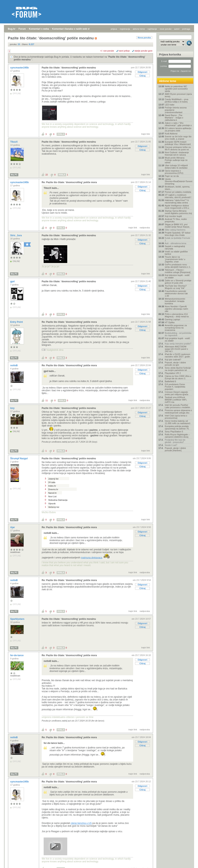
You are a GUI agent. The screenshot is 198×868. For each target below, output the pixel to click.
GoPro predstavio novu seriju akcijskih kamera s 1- (178, 266)
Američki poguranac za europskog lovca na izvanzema (176, 328)
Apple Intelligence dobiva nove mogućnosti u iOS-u (177, 207)
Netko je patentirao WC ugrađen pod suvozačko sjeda (176, 89)
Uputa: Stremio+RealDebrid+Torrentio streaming (178, 181)
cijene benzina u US (81, 823)
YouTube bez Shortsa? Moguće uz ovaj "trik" (176, 287)
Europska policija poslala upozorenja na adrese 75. (177, 427)
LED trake (170, 105)
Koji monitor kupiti (173, 216)
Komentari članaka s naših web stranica (74, 29)
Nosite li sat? (171, 445)
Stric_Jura (16, 235)
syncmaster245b (20, 68)
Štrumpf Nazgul (19, 458)
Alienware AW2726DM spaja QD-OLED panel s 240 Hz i (176, 349)
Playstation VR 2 (173, 373)
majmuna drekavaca (91, 558)
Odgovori (142, 72)
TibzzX (14, 142)
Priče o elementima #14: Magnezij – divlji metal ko (177, 315)
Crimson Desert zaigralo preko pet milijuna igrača (176, 393)
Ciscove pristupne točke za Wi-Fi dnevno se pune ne (178, 148)
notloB (14, 365)
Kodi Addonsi (171, 134)
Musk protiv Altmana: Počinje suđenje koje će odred (176, 160)
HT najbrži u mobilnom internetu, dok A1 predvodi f (178, 196)
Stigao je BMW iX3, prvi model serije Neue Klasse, (177, 226)
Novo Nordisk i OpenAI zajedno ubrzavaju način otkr (176, 309)
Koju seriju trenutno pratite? (178, 344)
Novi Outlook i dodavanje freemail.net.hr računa (177, 154)
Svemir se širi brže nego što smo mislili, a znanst (178, 138)
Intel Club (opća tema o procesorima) (176, 417)
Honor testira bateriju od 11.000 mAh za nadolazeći (178, 422)
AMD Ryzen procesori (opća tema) (178, 95)
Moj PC (14, 175)
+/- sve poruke (107, 51)
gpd (13, 281)
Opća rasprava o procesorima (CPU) (174, 172)
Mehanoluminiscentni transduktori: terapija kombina (175, 301)
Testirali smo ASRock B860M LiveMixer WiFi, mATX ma (176, 400)
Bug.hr (12, 29)
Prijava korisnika (170, 54)
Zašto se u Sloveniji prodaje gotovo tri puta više (178, 282)
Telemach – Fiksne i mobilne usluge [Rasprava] (178, 271)
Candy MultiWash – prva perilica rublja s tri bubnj (176, 101)
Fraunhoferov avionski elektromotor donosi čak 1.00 (176, 293)
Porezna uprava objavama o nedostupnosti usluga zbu (178, 411)
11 (47, 400)
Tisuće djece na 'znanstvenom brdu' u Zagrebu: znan (175, 259)
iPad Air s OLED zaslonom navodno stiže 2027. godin (178, 355)
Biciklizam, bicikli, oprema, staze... (177, 188)
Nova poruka (144, 38)
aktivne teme (139, 29)
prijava (114, 29)
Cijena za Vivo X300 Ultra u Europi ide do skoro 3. (178, 377)
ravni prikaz (124, 51)
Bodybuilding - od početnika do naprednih (178, 334)
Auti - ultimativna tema (175, 243)
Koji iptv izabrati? (173, 360)
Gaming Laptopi (172, 319)
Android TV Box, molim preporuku (176, 220)
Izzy (13, 408)
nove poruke (166, 29)
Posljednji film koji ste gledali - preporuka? (175, 441)
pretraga (186, 29)
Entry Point (17, 322)
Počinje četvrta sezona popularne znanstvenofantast (176, 110)
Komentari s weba (39, 29)
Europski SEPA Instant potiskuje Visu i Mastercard (178, 143)
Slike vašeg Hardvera (175, 230)
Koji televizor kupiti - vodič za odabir (177, 276)
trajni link (146, 134)
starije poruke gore (143, 51)
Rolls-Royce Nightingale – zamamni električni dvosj (177, 436)
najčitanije (152, 29)
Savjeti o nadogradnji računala (175, 247)
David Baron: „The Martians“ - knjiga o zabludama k (174, 118)
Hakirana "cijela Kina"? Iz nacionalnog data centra (177, 201)
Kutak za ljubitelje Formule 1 (177, 239)
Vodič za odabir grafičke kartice (176, 253)
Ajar (13, 527)
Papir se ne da (172, 176)
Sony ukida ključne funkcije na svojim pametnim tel (178, 369)
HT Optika (170, 322)
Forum (22, 29)
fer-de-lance (17, 655)
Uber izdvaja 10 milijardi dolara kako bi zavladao (176, 167)
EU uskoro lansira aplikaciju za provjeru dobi (178, 129)
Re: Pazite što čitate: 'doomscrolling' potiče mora (69, 182)
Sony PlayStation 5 (174, 432)
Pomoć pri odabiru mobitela (178, 192)
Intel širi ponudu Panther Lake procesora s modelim (177, 406)
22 (47, 175)
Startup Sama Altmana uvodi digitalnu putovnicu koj (178, 212)
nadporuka (145, 228)
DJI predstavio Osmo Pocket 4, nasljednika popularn (175, 387)
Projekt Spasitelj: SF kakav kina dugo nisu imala (178, 234)
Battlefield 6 (170, 381)
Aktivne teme (168, 81)
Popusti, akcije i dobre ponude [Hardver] (175, 449)
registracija (125, 29)
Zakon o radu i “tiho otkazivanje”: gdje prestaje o (178, 124)
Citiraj (142, 76)
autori (177, 29)
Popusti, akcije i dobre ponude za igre (175, 364)
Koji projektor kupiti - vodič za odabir (177, 339)
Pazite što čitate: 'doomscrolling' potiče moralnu (69, 68)
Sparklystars (18, 619)
